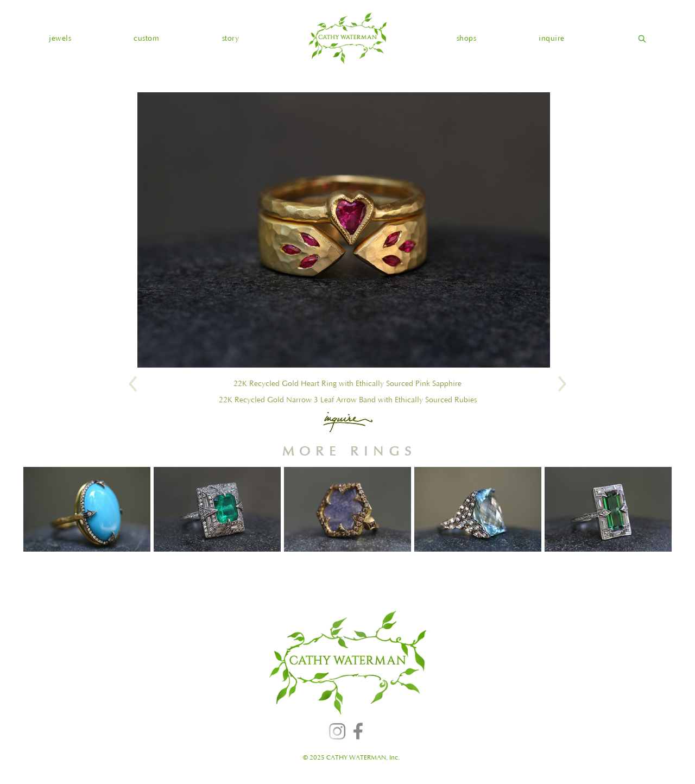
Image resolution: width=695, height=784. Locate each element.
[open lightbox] (344, 230)
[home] (347, 38)
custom (146, 39)
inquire (552, 39)
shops (467, 39)
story (231, 39)
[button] (60, 39)
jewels (60, 39)
